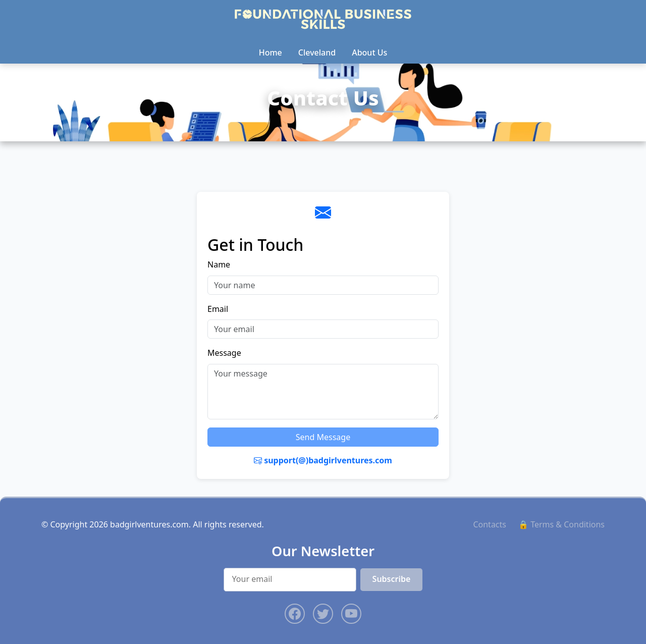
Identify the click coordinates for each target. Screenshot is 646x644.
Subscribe (392, 579)
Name (219, 264)
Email (218, 309)
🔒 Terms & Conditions (561, 524)
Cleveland (317, 52)
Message (224, 353)
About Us (369, 52)
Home (271, 52)
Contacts (490, 524)
